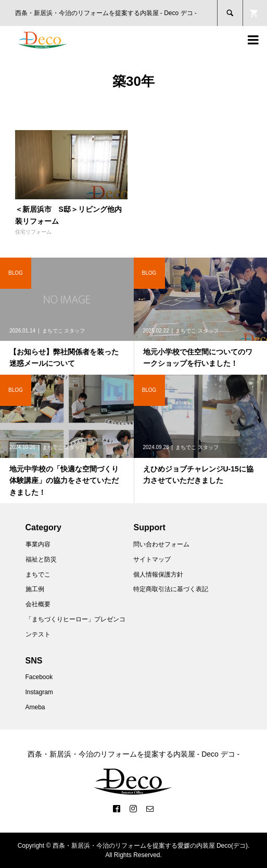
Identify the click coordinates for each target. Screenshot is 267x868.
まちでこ (38, 575)
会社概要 (38, 604)
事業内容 (38, 544)
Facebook (39, 677)
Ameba (35, 707)
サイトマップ (152, 559)
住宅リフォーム (33, 232)
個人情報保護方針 (158, 575)
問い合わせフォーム (161, 544)
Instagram (39, 692)
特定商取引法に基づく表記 (171, 589)
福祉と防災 (41, 559)
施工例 (35, 589)
